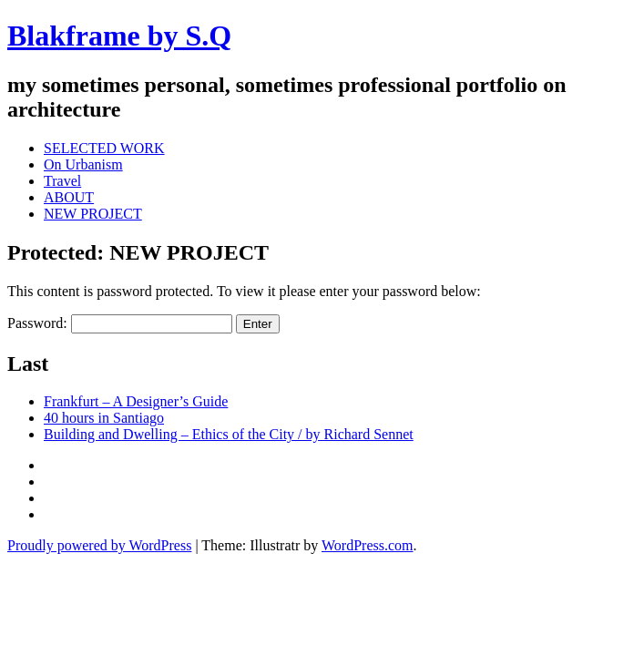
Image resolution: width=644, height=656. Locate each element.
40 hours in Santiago (104, 418)
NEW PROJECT (93, 214)
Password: (120, 323)
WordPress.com (367, 545)
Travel (62, 181)
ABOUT (69, 197)
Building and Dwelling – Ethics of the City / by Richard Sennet (229, 434)
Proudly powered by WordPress (99, 545)
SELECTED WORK (104, 148)
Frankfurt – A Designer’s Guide (136, 401)
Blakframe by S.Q (119, 36)
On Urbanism (83, 164)
